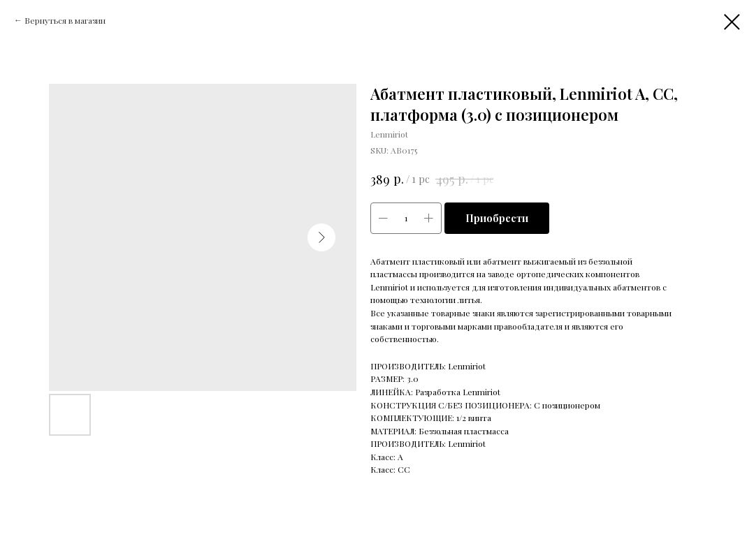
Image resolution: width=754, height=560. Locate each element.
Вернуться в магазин (65, 20)
